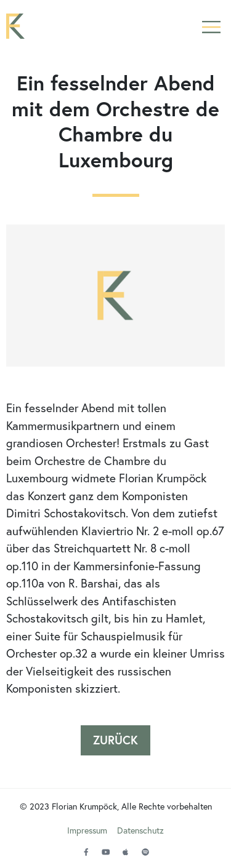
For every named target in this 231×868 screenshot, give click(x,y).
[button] (211, 26)
